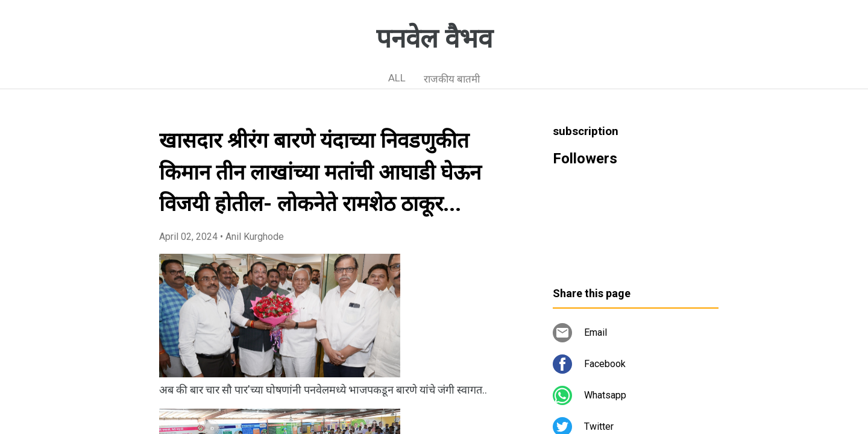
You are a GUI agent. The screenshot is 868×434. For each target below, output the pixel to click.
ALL (397, 78)
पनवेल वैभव (434, 39)
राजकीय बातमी (452, 79)
